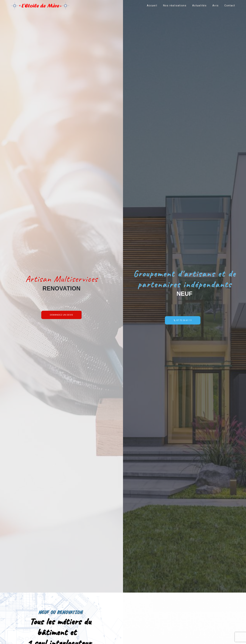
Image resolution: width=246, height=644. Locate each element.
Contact (230, 6)
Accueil (152, 6)
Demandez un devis (61, 315)
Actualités (199, 6)
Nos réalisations (175, 6)
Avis (216, 6)
